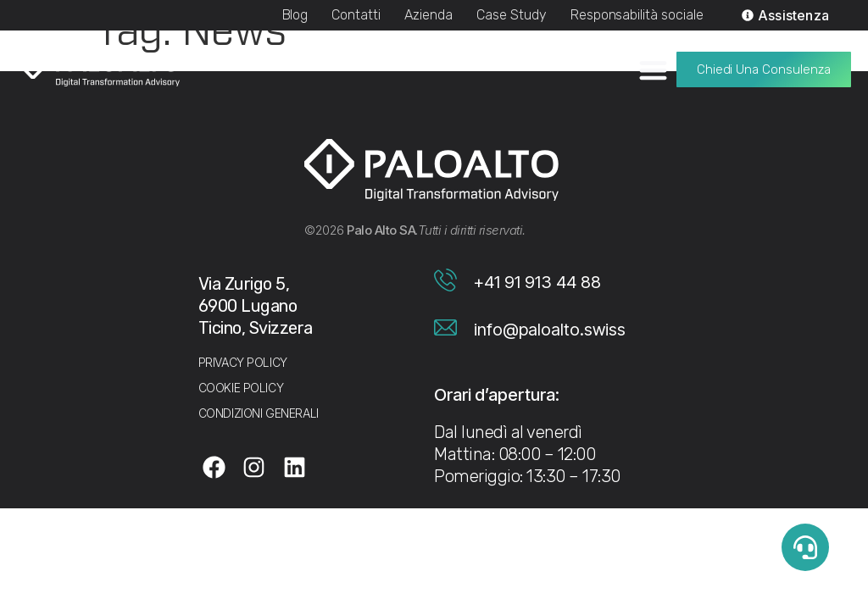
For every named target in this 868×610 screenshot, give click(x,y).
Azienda (428, 15)
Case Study (512, 15)
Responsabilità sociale (637, 15)
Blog (295, 15)
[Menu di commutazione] (653, 69)
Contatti (356, 15)
